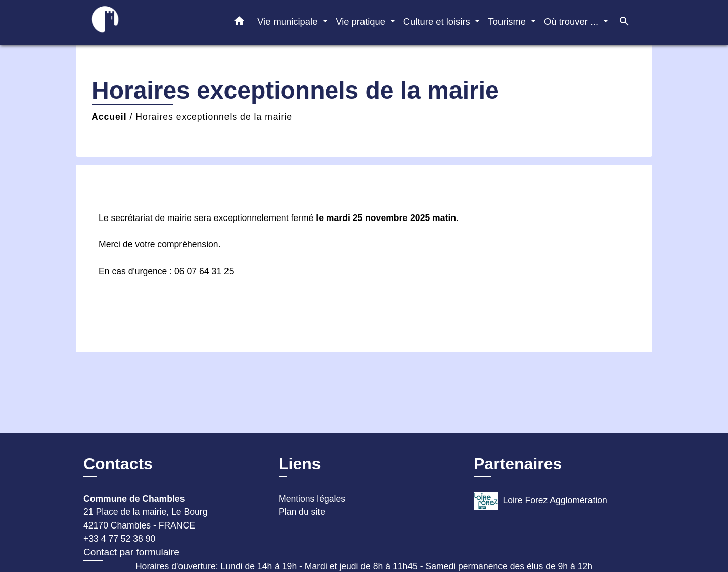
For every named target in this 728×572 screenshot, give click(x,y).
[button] (239, 23)
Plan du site (302, 512)
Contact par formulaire (131, 552)
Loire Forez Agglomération (540, 501)
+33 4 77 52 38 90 (119, 539)
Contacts (118, 464)
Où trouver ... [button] (572, 21)
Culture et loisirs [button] (438, 21)
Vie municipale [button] (289, 21)
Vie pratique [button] (362, 21)
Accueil (109, 117)
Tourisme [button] (508, 21)
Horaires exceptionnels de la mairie (214, 117)
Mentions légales (312, 499)
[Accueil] (147, 23)
